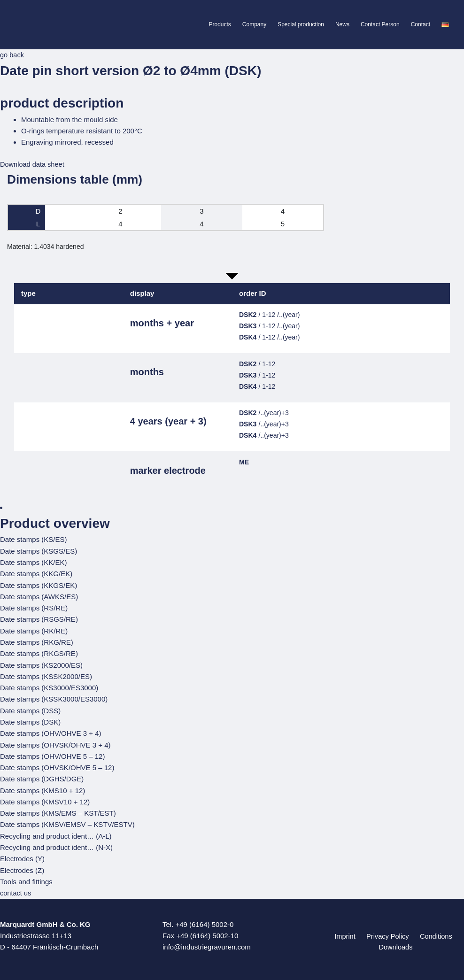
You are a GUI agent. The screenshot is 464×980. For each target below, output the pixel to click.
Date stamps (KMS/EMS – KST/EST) (58, 810)
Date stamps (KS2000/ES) (41, 663)
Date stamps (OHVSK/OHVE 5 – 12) (57, 765)
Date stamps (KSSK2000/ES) (46, 675)
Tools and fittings (26, 877)
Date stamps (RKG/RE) (37, 641)
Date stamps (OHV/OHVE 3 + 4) (51, 731)
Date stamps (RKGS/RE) (39, 652)
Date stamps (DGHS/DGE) (42, 776)
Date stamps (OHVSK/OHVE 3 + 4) (55, 742)
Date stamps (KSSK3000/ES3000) (54, 697)
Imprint (347, 932)
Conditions (432, 932)
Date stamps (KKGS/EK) (39, 584)
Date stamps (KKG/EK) (36, 573)
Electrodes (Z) (22, 866)
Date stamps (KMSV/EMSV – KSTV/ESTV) (67, 821)
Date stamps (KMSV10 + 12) (45, 799)
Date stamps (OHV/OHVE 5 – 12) (52, 753)
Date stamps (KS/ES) (34, 539)
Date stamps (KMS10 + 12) (43, 787)
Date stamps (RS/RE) (34, 607)
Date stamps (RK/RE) (34, 629)
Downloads (396, 943)
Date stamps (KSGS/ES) (39, 551)
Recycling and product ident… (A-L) (56, 832)
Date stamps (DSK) (30, 720)
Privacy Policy (387, 932)
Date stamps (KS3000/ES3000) (49, 686)
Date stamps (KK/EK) (34, 562)
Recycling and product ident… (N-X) (56, 844)
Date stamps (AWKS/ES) (39, 596)
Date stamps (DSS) (30, 708)
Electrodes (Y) (22, 855)
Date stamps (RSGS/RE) (39, 618)
